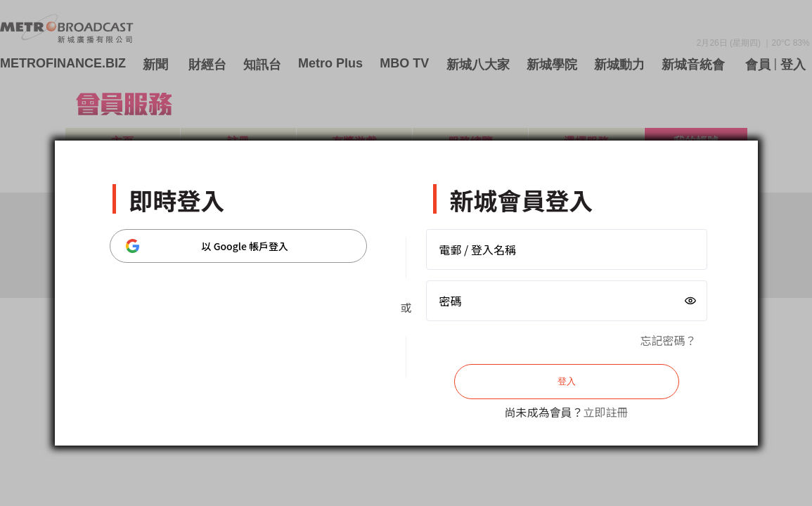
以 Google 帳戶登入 (207, 246)
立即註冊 (606, 412)
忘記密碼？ (668, 340)
